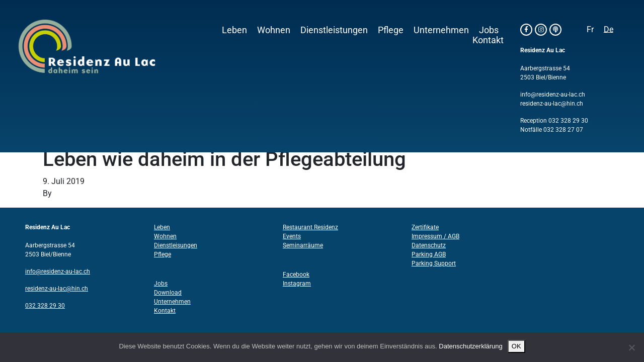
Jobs (489, 30)
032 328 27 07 (563, 130)
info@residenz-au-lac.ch (553, 95)
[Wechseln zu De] (609, 30)
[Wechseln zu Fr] (590, 30)
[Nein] (631, 347)
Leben (234, 30)
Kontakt (488, 40)
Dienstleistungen (334, 30)
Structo (67, 193)
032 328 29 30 (568, 121)
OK (516, 346)
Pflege (391, 30)
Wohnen (274, 30)
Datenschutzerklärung (470, 346)
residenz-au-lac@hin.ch (552, 104)
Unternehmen (441, 30)
